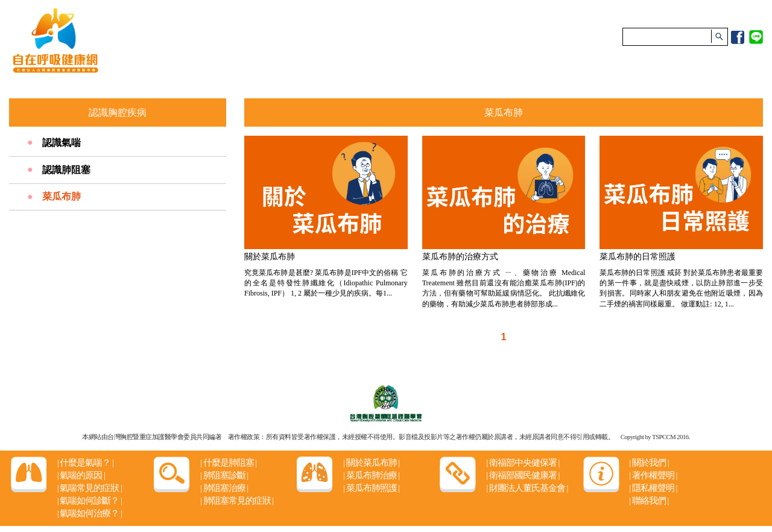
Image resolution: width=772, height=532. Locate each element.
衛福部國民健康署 (523, 475)
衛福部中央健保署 (523, 463)
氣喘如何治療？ (90, 513)
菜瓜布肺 (62, 196)
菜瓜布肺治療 (371, 475)
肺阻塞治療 (224, 488)
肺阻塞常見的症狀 (237, 501)
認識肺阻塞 (66, 170)
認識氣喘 (62, 143)
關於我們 (649, 463)
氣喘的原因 (81, 475)
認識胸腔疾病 (118, 112)
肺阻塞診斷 (224, 475)
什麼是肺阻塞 (228, 463)
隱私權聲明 (653, 488)
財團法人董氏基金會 (527, 488)
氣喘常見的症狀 (90, 488)
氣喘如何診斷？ (90, 501)
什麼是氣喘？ (85, 463)
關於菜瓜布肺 (371, 463)
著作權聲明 (653, 475)
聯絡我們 (649, 501)
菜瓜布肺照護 (371, 488)
